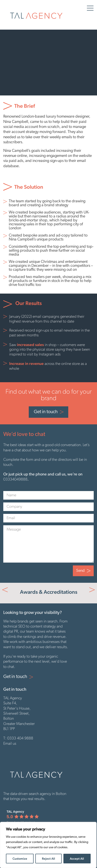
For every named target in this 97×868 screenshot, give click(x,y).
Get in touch (46, 412)
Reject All (48, 859)
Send (80, 571)
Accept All (77, 859)
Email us (10, 744)
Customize (20, 859)
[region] (48, 845)
